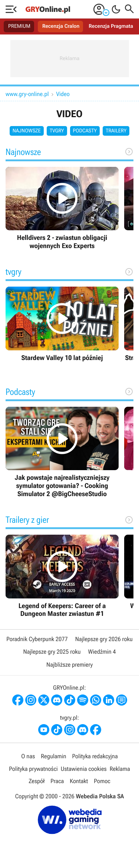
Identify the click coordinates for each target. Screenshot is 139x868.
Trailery (116, 131)
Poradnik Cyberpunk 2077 (37, 639)
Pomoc (102, 781)
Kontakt (79, 781)
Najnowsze (27, 131)
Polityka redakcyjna (95, 756)
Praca (57, 781)
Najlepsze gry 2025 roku (52, 652)
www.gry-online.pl (27, 94)
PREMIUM (19, 26)
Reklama (120, 769)
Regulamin (53, 756)
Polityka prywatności (33, 769)
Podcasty (85, 131)
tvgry (57, 131)
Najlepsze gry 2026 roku (104, 639)
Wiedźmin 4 (102, 652)
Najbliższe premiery (69, 665)
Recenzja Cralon (61, 26)
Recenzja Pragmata (111, 26)
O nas (28, 756)
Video (63, 94)
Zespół (37, 781)
